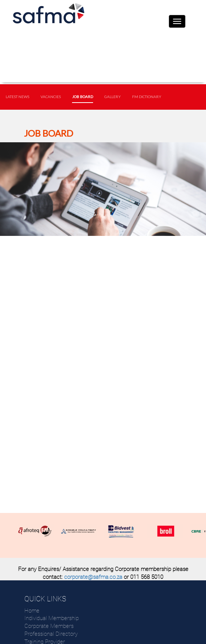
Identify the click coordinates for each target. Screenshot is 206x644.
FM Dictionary (147, 97)
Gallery (113, 97)
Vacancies (51, 97)
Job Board (83, 97)
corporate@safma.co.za (93, 577)
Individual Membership (52, 618)
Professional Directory (51, 634)
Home (32, 611)
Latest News (17, 97)
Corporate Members (49, 626)
